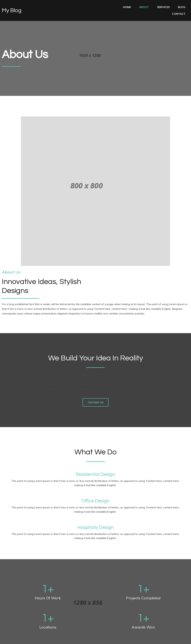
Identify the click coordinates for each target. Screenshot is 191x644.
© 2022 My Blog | (13, 638)
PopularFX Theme (37, 638)
